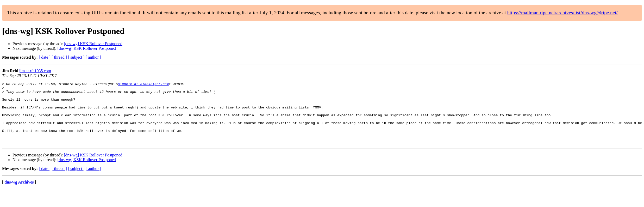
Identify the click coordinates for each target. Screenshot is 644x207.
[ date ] (45, 57)
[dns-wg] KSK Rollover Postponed (93, 44)
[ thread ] (59, 57)
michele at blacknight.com (143, 84)
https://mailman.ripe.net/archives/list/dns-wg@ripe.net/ (562, 13)
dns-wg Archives (19, 195)
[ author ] (93, 57)
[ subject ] (76, 57)
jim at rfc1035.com (35, 71)
